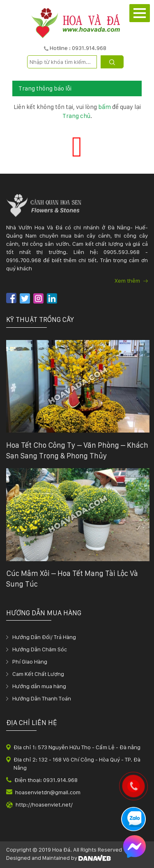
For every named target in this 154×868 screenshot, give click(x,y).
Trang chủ (76, 116)
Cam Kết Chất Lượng (38, 674)
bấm (105, 107)
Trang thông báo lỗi (45, 88)
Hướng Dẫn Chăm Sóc (40, 649)
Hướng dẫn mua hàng (39, 686)
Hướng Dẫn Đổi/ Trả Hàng (44, 637)
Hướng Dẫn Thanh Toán (42, 698)
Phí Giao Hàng (30, 662)
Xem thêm (131, 281)
